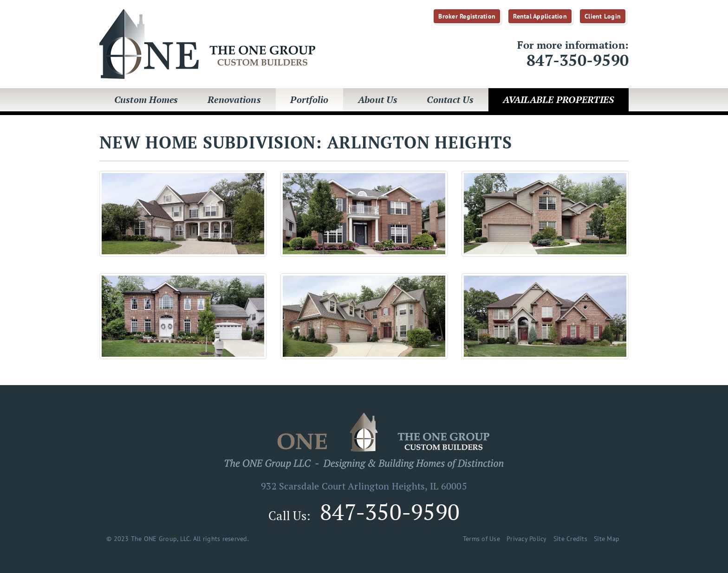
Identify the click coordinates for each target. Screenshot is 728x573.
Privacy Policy (527, 539)
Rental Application (540, 16)
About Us (378, 100)
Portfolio (309, 100)
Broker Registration (467, 16)
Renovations (234, 100)
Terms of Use (481, 539)
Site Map (607, 539)
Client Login (603, 16)
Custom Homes (146, 100)
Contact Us (450, 100)
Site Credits (570, 539)
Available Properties (558, 100)
